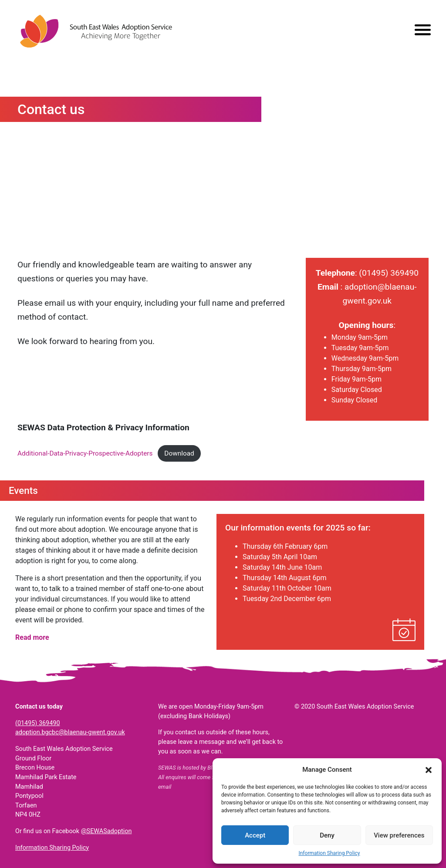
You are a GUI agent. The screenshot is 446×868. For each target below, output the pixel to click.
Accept (255, 835)
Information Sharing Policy (329, 853)
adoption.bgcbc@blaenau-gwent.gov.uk (70, 732)
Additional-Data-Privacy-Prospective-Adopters (85, 453)
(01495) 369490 (37, 723)
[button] (429, 770)
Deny (327, 835)
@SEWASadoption (106, 831)
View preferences (399, 835)
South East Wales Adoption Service (96, 31)
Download (179, 453)
